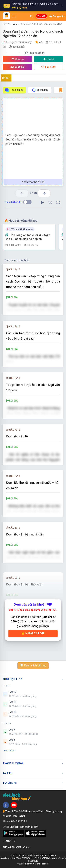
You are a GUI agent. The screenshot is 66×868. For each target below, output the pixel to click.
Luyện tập (40, 90)
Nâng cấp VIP (33, 633)
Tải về (49, 59)
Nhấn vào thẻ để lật (33, 182)
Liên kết (9, 841)
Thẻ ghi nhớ (14, 90)
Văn (15, 24)
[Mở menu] (14, 16)
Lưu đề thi (49, 67)
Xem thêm (10, 751)
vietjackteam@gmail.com (24, 827)
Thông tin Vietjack (16, 847)
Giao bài (17, 67)
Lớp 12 (6, 24)
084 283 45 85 (19, 821)
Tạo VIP (41, 16)
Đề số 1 (6, 78)
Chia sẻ (17, 59)
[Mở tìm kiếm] (31, 16)
